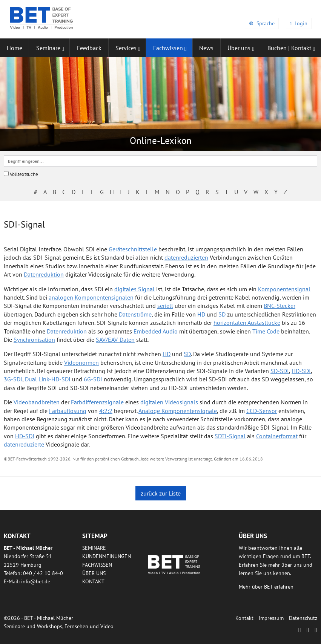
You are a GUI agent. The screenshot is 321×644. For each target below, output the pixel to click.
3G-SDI (13, 379)
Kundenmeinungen (107, 556)
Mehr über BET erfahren (266, 587)
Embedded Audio (156, 331)
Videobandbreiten (37, 402)
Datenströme (135, 314)
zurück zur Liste (161, 493)
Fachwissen (97, 565)
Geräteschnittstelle (133, 249)
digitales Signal (134, 289)
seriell (165, 306)
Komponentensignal (284, 289)
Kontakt (93, 581)
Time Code (266, 331)
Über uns (94, 573)
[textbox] (160, 161)
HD (201, 314)
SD (222, 314)
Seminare (94, 548)
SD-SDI (280, 371)
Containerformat (277, 436)
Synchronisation (34, 340)
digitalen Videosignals (169, 402)
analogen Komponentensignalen (91, 297)
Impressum (271, 618)
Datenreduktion (44, 274)
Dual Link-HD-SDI (48, 379)
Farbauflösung (68, 411)
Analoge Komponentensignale (178, 411)
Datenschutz (303, 618)
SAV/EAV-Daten (115, 340)
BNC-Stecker (280, 306)
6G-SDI (93, 379)
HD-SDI (301, 371)
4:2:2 (106, 411)
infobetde (36, 581)
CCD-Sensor (262, 411)
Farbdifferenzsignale (97, 402)
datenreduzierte (24, 444)
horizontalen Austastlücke (247, 323)
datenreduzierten (186, 257)
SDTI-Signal (230, 436)
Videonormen (81, 363)
